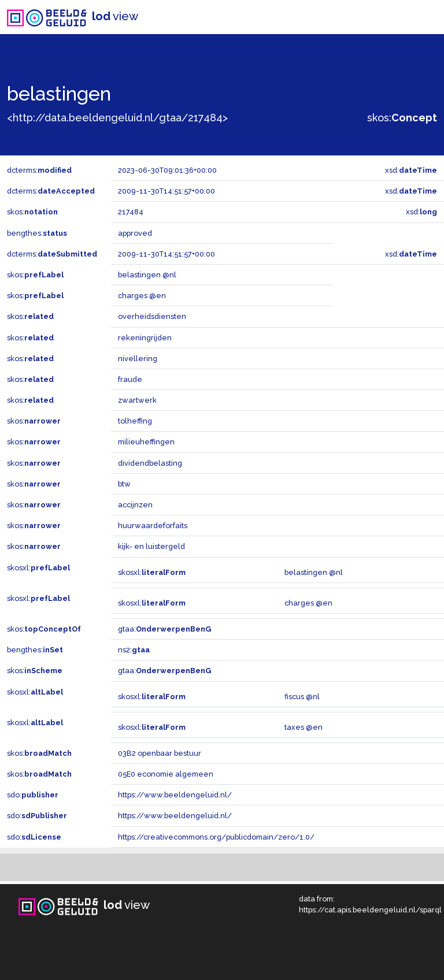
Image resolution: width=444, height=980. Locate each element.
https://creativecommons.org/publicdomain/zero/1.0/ (216, 837)
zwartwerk (137, 400)
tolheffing (135, 421)
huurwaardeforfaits (153, 526)
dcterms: (39, 170)
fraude (130, 379)
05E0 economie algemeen (166, 774)
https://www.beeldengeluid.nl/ (175, 795)
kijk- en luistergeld (151, 546)
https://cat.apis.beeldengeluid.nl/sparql (370, 910)
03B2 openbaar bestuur (160, 753)
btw (124, 484)
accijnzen (135, 505)
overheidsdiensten (152, 316)
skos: (402, 118)
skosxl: (38, 568)
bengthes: (37, 233)
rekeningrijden (145, 338)
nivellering (138, 359)
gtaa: (164, 629)
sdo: (33, 795)
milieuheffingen (146, 442)
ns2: (134, 650)
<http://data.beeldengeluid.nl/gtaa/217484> (117, 118)
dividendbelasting (150, 463)
